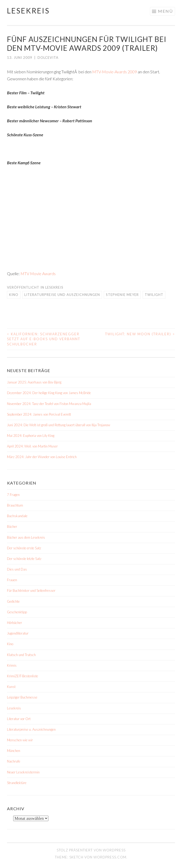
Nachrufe (14, 761)
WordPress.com (110, 857)
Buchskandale (17, 516)
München (14, 751)
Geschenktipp (17, 612)
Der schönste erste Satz (24, 548)
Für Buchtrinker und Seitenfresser (31, 590)
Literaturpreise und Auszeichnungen (62, 295)
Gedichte (13, 601)
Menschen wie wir (20, 740)
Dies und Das (17, 569)
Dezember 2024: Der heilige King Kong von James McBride (49, 393)
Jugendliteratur (18, 633)
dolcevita (48, 58)
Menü (165, 11)
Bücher (12, 527)
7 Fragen (13, 495)
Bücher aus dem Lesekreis (26, 537)
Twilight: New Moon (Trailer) (140, 334)
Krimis (12, 665)
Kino (14, 295)
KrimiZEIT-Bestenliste (23, 676)
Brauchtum (15, 505)
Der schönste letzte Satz (24, 559)
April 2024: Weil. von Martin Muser (32, 446)
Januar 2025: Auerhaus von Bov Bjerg (34, 382)
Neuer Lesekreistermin (23, 772)
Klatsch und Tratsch (21, 655)
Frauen (12, 580)
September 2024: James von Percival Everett (39, 414)
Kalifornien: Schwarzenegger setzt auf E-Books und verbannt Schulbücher (44, 339)
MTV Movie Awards (38, 273)
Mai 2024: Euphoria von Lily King (31, 436)
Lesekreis (28, 11)
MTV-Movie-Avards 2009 (115, 72)
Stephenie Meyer (122, 295)
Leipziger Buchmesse (22, 697)
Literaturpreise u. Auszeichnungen (31, 729)
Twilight (154, 295)
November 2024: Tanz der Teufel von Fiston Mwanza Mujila (49, 404)
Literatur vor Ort (19, 719)
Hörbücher (14, 623)
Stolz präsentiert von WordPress (91, 850)
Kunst (11, 687)
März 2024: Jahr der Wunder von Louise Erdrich (42, 457)
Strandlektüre (17, 783)
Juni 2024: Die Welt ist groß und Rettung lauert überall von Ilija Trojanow (59, 425)
